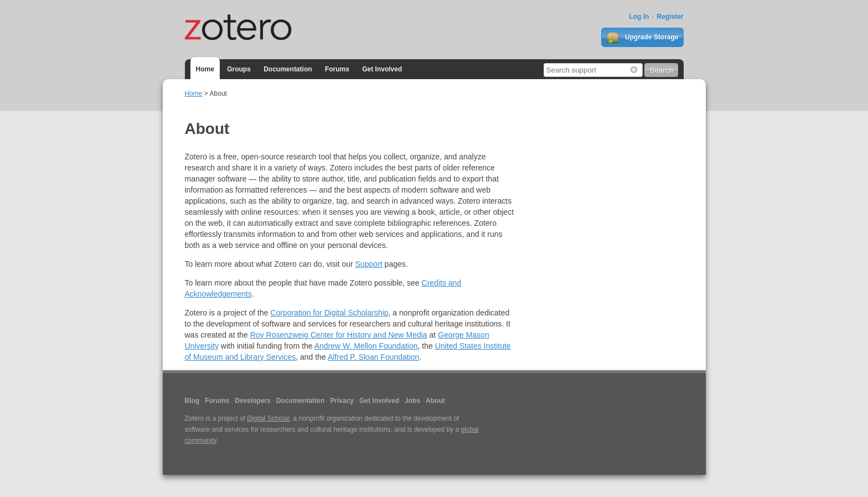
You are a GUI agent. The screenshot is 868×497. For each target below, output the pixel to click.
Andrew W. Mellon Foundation (366, 346)
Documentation (288, 69)
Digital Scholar (268, 418)
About (435, 401)
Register (670, 17)
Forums (337, 69)
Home (205, 69)
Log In (639, 17)
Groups (239, 69)
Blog (192, 401)
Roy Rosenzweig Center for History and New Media (339, 335)
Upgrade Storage (642, 38)
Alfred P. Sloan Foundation (374, 357)
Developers (253, 401)
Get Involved (382, 69)
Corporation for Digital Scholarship (329, 313)
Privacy (342, 401)
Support (369, 264)
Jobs (412, 401)
